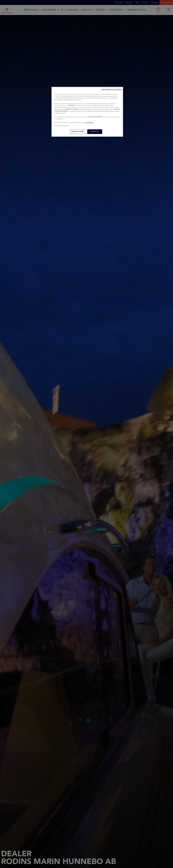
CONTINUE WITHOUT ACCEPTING (111, 89)
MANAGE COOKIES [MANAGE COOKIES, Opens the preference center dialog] (78, 132)
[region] (87, 112)
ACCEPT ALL (95, 132)
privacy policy (89, 123)
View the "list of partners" (62, 126)
